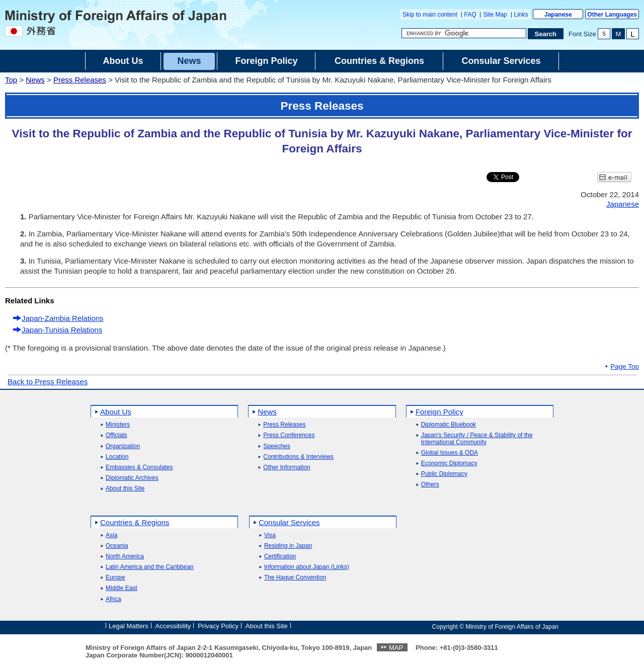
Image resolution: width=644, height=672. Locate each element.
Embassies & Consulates (139, 468)
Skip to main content (430, 15)
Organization (123, 446)
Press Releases (80, 80)
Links (521, 15)
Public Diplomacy (444, 474)
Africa (113, 599)
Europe (115, 578)
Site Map (495, 15)
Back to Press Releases (48, 382)
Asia (111, 535)
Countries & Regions (135, 522)
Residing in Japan (288, 546)
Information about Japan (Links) (307, 567)
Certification (280, 557)
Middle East (122, 588)
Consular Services (289, 522)
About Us (116, 412)
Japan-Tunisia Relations (62, 330)
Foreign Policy (439, 412)
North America (125, 557)
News (35, 80)
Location (117, 457)
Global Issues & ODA (450, 453)
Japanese (558, 15)
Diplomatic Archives (132, 478)
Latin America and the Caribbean (150, 567)
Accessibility (173, 626)
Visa (270, 535)
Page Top (625, 367)
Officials (116, 435)
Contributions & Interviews (298, 457)
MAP (396, 648)
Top (11, 80)
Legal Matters (129, 626)
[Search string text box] (464, 33)
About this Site (125, 489)
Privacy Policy (218, 626)
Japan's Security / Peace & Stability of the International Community (477, 439)
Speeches (276, 446)
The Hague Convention (295, 578)
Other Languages (612, 15)
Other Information (287, 468)
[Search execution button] (546, 34)
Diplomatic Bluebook (449, 425)
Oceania (117, 546)
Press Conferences (289, 435)
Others (430, 485)
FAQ (470, 15)
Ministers (118, 425)
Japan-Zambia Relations (63, 318)
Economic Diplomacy (449, 464)
